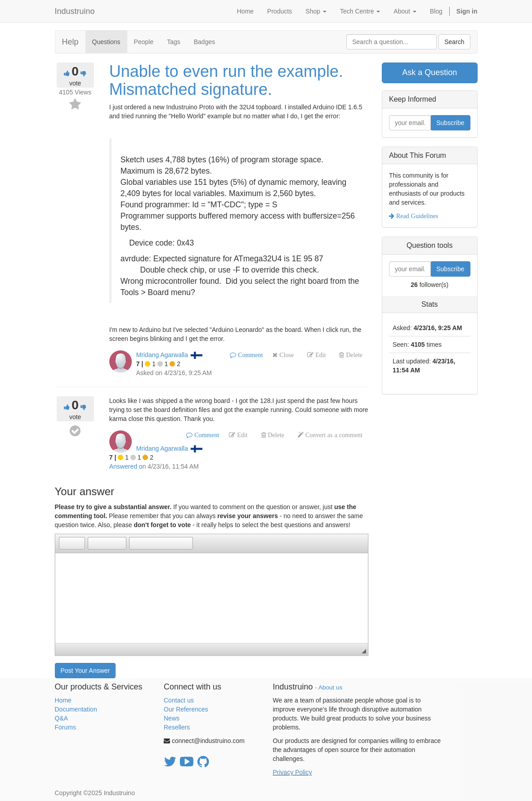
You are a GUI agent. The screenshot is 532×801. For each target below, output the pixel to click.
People (144, 42)
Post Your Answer (85, 671)
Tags (174, 42)
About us (330, 687)
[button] (66, 543)
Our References (186, 709)
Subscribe (450, 123)
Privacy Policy (293, 772)
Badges (204, 42)
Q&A (62, 718)
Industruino (75, 11)
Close (286, 355)
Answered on (128, 466)
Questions (106, 42)
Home (63, 700)
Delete (353, 355)
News (172, 718)
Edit (320, 355)
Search (454, 42)
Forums (65, 727)
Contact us (179, 700)
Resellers (177, 727)
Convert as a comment (333, 435)
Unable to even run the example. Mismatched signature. (226, 80)
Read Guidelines (416, 216)
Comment (249, 355)
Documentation (76, 709)
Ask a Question (429, 72)
